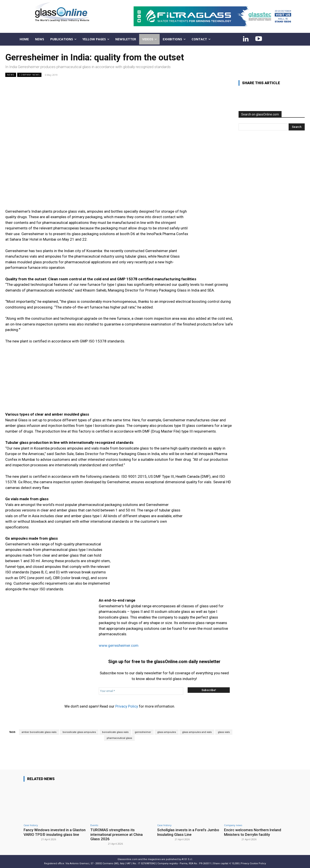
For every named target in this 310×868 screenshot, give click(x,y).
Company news (29, 75)
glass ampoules (167, 732)
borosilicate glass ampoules (79, 732)
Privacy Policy (127, 706)
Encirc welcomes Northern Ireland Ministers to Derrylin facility (253, 832)
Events (94, 825)
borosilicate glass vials (115, 732)
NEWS (11, 75)
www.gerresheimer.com (119, 645)
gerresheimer (143, 732)
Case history (31, 825)
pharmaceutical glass (119, 738)
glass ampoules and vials (197, 732)
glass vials (224, 732)
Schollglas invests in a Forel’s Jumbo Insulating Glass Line (188, 832)
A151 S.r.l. (187, 859)
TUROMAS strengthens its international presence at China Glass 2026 (117, 834)
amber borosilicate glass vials (39, 732)
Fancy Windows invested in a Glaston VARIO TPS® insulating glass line (55, 832)
